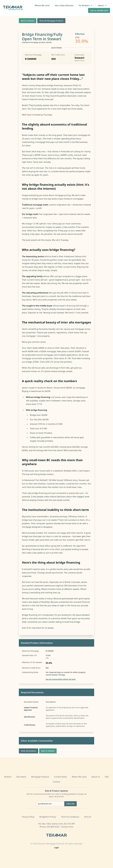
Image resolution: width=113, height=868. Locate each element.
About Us (96, 777)
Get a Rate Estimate (64, 5)
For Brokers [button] (86, 5)
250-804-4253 (53, 827)
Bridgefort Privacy (48, 817)
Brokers (8, 777)
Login (56, 848)
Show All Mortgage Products (51, 21)
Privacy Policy (28, 817)
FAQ (107, 777)
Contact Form (67, 827)
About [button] (102, 5)
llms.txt (88, 817)
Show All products (28, 751)
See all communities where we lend (60, 679)
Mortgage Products (40, 777)
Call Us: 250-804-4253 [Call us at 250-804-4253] (99, 11)
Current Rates (60, 777)
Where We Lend (42, 5)
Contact (56, 782)
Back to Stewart (28, 21)
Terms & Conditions (70, 817)
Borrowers (21, 777)
